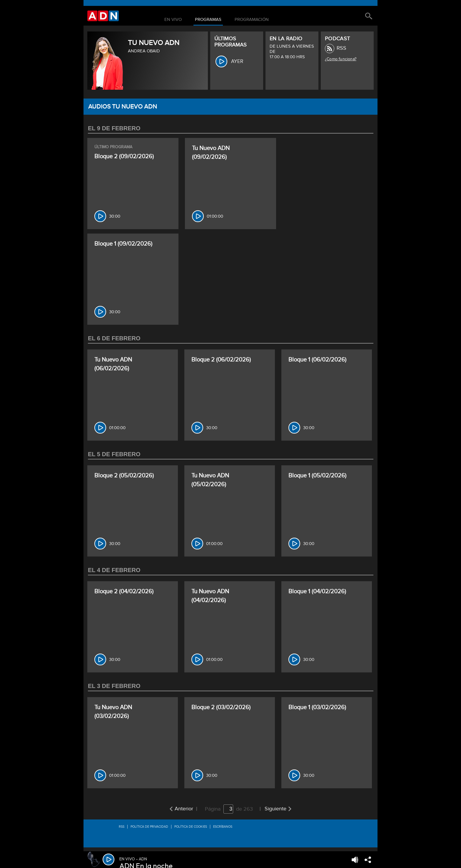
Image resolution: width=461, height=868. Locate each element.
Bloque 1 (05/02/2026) (317, 476)
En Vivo (173, 20)
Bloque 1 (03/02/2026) (317, 707)
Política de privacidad (149, 827)
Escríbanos (223, 827)
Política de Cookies (191, 827)
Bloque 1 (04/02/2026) (317, 592)
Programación (252, 20)
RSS (341, 48)
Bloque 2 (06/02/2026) (221, 360)
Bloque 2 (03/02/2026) (221, 707)
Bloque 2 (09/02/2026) (124, 156)
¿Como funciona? (341, 59)
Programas (208, 20)
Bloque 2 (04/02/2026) (124, 592)
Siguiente (275, 809)
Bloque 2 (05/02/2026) (124, 476)
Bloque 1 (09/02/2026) (123, 244)
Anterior (184, 809)
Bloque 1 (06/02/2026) (317, 360)
